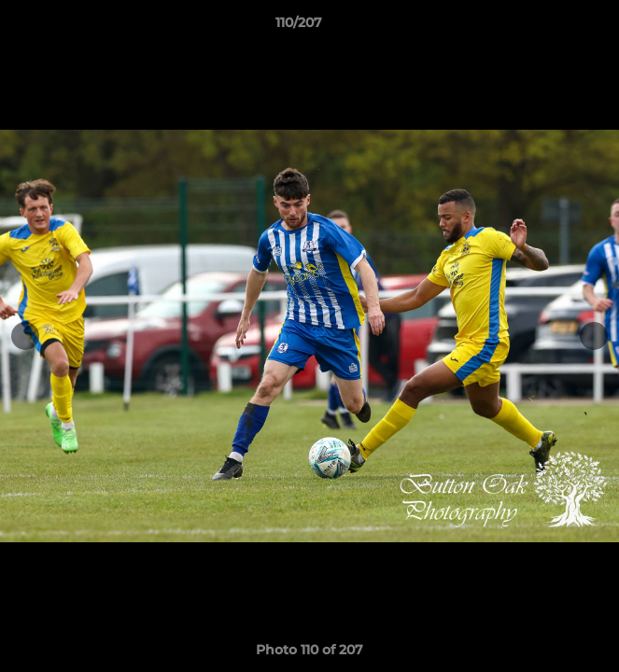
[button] (552, 27)
